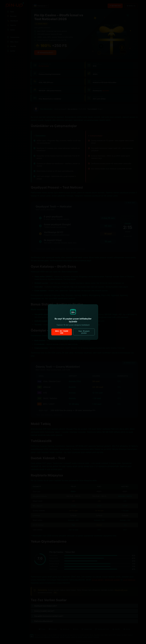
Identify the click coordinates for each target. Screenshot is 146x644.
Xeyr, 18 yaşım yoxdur (84, 332)
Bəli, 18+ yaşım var (62, 332)
